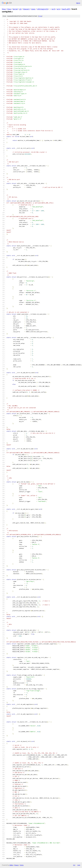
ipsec (33, 9)
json (79, 865)
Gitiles (11, 865)
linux (4, 9)
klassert (26, 9)
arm (58, 9)
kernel (15, 9)
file (40, 16)
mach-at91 (66, 9)
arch (53, 9)
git (20, 9)
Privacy (16, 865)
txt (74, 865)
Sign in (78, 3)
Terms (22, 865)
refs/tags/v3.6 (43, 9)
